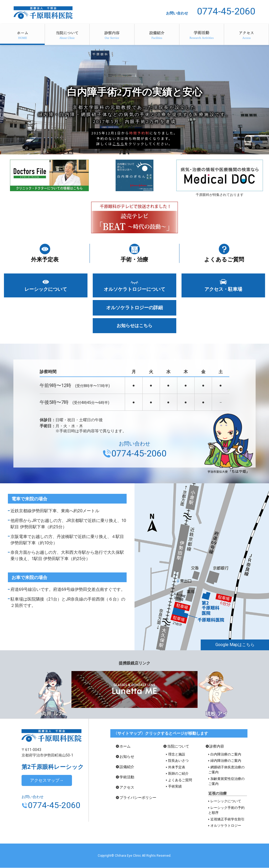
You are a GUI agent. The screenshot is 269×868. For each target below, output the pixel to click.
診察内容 (112, 34)
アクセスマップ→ (47, 781)
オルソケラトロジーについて (134, 289)
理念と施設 (177, 755)
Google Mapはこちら (235, 645)
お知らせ (127, 757)
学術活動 (202, 34)
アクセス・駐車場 (223, 289)
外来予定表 (45, 260)
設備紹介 (157, 34)
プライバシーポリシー (138, 798)
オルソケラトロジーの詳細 (134, 308)
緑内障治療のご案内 (226, 761)
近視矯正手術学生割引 (227, 819)
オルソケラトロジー (226, 826)
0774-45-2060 (226, 11)
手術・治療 (134, 260)
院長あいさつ (178, 761)
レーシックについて (46, 289)
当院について (67, 34)
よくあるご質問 (224, 260)
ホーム (22, 34)
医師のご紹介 (178, 774)
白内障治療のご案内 (226, 755)
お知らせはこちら (134, 326)
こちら (118, 144)
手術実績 (175, 787)
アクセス (246, 34)
